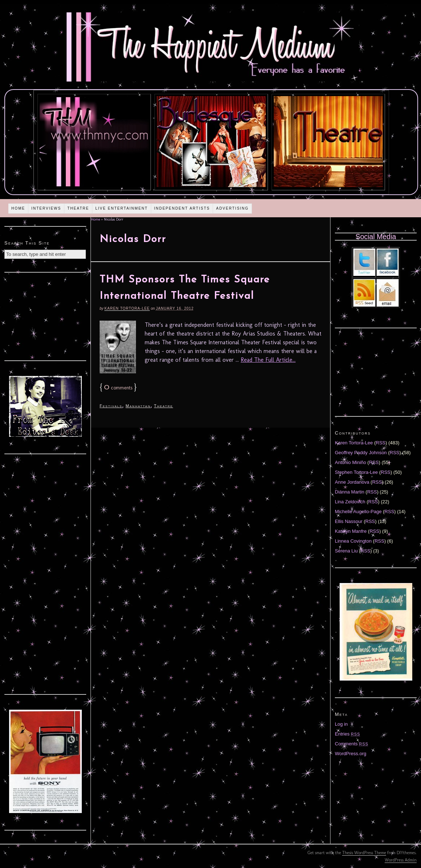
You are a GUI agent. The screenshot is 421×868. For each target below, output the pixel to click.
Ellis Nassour (349, 521)
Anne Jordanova (352, 482)
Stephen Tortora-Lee (356, 472)
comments (118, 388)
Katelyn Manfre (351, 531)
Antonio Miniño (350, 462)
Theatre (78, 208)
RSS (381, 443)
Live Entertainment (122, 208)
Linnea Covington (353, 541)
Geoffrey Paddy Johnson (361, 453)
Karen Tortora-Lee (127, 308)
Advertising (232, 208)
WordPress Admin (401, 860)
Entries (348, 734)
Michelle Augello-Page (358, 512)
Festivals (111, 406)
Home (18, 208)
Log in (341, 724)
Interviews (46, 208)
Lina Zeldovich (350, 502)
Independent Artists (182, 208)
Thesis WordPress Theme (364, 853)
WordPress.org (350, 754)
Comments (352, 744)
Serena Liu (346, 551)
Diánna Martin (350, 492)
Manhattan (138, 406)
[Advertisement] (45, 316)
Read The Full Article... (268, 360)
